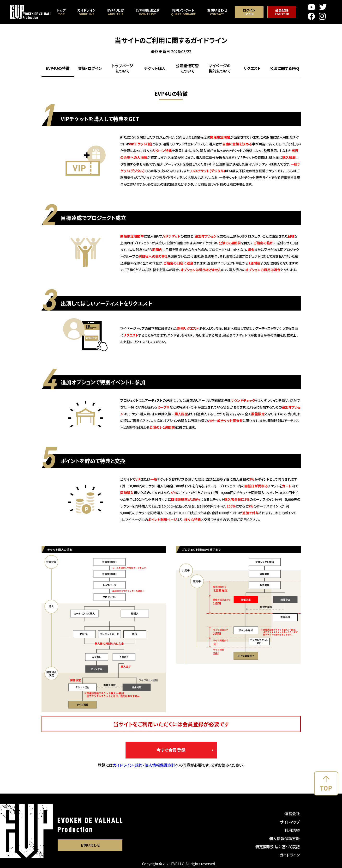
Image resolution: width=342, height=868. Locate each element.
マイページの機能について (220, 68)
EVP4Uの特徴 (58, 68)
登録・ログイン (90, 68)
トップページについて (123, 68)
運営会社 (292, 813)
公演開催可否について (187, 68)
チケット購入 (155, 68)
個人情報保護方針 (160, 765)
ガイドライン (123, 765)
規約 (139, 765)
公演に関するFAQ (284, 68)
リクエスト (252, 68)
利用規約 (292, 830)
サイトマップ (290, 822)
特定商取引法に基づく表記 (278, 847)
